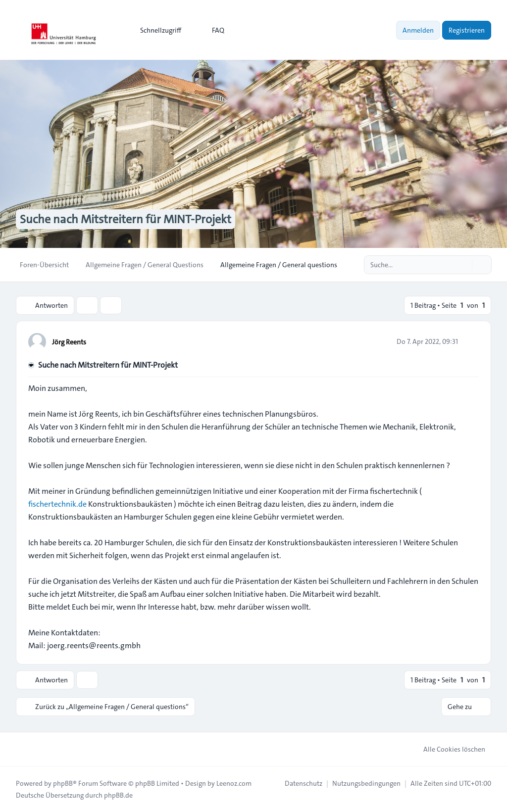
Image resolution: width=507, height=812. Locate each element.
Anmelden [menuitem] (418, 30)
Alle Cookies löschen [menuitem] (448, 749)
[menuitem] (156, 30)
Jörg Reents (69, 342)
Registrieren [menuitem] (467, 30)
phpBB (63, 783)
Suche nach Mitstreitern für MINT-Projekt (108, 365)
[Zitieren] (470, 341)
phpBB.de (118, 795)
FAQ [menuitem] (212, 30)
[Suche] (463, 265)
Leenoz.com (234, 783)
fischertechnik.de (57, 504)
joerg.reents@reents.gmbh (94, 645)
